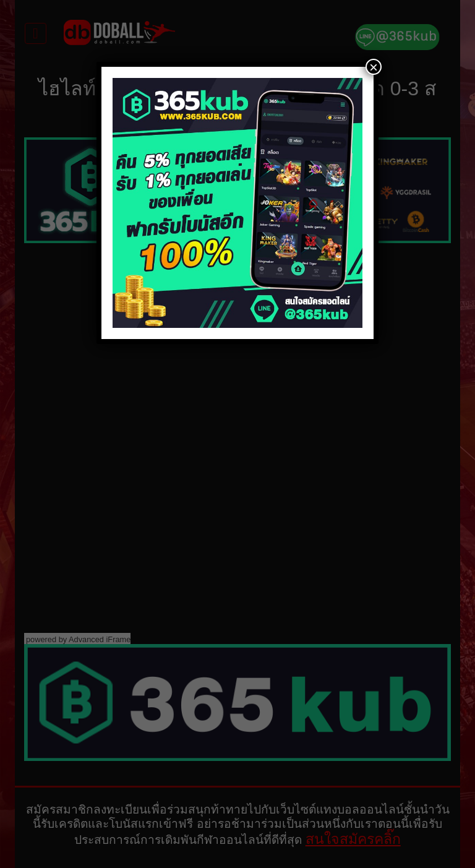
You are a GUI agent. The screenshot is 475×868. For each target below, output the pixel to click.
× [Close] (374, 67)
